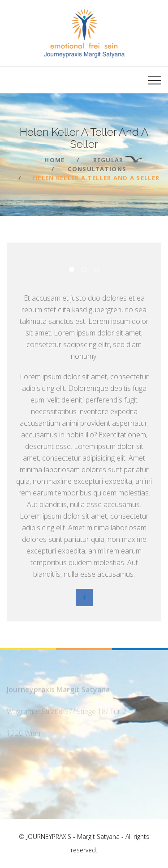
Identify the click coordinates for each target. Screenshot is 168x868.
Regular (108, 160)
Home (54, 160)
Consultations (97, 169)
